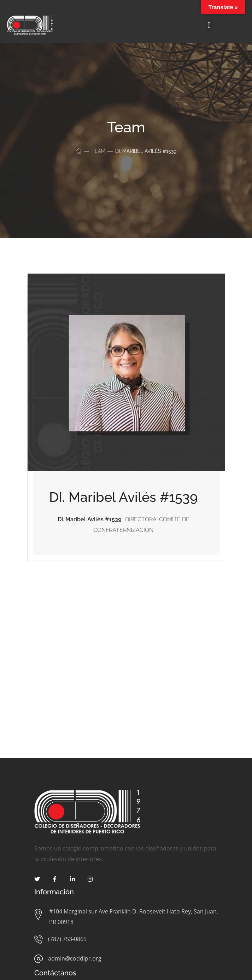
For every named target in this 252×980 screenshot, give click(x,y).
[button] (209, 25)
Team (98, 151)
